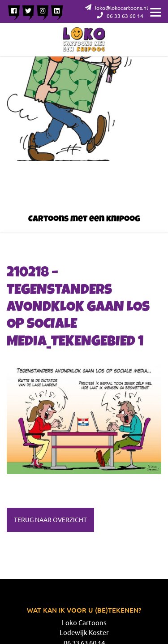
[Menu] (156, 11)
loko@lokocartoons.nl (116, 8)
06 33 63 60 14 (120, 16)
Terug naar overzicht (50, 519)
